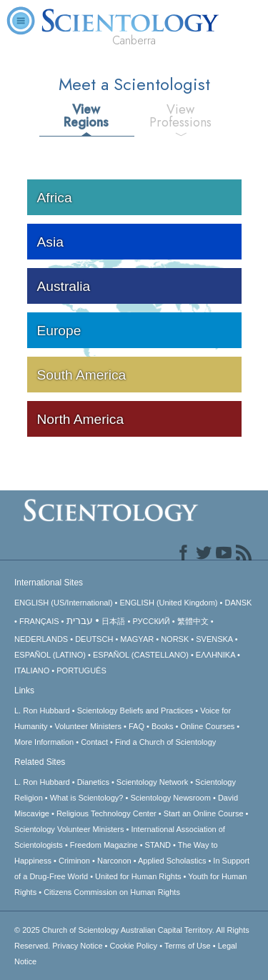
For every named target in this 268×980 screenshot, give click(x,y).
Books (163, 726)
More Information (44, 742)
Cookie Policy (133, 946)
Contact (94, 742)
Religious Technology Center (106, 813)
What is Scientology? (87, 798)
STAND (158, 845)
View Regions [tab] (86, 116)
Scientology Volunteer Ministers (69, 829)
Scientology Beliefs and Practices (135, 711)
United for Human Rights (138, 876)
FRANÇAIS (39, 621)
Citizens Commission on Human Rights (112, 892)
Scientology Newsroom (170, 798)
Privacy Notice (77, 946)
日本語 (113, 621)
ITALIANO (32, 670)
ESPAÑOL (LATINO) (50, 655)
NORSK (175, 639)
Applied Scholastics (172, 861)
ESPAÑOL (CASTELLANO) (141, 655)
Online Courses (207, 726)
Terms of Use (188, 946)
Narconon (114, 861)
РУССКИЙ (151, 621)
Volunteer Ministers (88, 726)
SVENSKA (214, 639)
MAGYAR (137, 639)
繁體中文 (193, 621)
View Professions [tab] (180, 116)
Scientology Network (152, 782)
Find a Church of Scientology (165, 742)
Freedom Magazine (104, 845)
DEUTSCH (94, 639)
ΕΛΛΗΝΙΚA (215, 655)
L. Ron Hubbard (42, 711)
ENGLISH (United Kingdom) (169, 603)
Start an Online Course (204, 813)
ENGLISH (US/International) (64, 603)
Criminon (74, 861)
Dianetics (93, 782)
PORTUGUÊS (81, 670)
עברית (80, 620)
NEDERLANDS (41, 639)
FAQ (137, 726)
